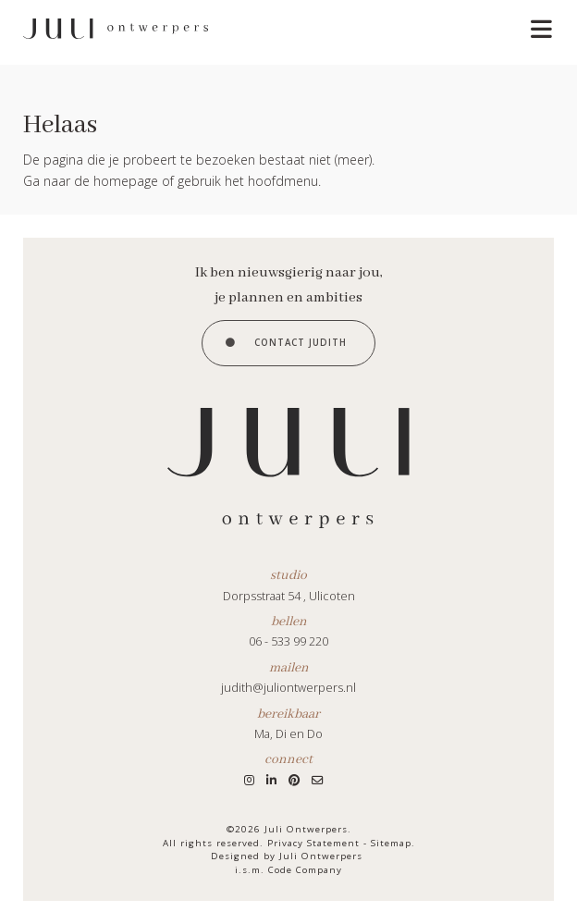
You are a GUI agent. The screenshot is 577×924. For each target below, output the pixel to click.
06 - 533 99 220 (288, 641)
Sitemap (391, 843)
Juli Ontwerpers (321, 856)
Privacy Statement (313, 843)
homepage (126, 181)
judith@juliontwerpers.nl (288, 688)
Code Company (305, 870)
